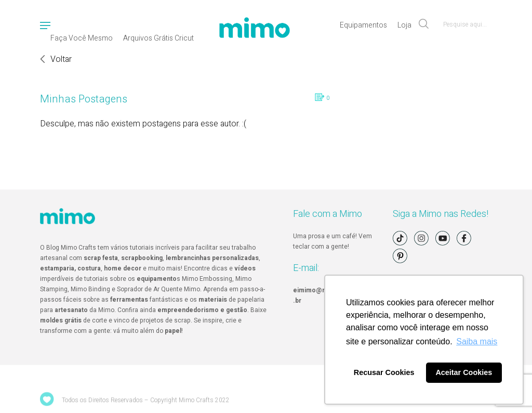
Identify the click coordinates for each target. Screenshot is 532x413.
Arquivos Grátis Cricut (158, 38)
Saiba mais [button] (477, 341)
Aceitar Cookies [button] (464, 372)
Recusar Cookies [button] (384, 372)
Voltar (61, 59)
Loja (404, 25)
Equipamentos (363, 25)
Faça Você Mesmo (82, 38)
